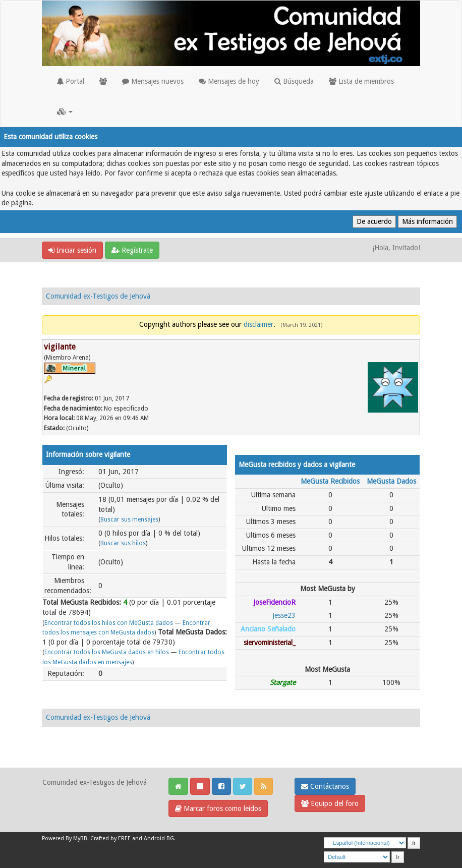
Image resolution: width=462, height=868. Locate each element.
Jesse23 (284, 615)
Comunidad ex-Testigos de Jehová (98, 296)
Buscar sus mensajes (129, 519)
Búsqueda (294, 81)
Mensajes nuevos (153, 81)
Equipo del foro (330, 803)
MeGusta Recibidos (330, 481)
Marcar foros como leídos (218, 808)
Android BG (159, 838)
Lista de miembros (361, 81)
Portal (71, 81)
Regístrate (132, 250)
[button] (65, 111)
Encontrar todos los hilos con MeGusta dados (109, 623)
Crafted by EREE (110, 838)
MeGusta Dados (391, 481)
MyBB (80, 838)
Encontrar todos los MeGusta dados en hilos (107, 652)
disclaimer (258, 324)
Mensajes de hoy (229, 81)
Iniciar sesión (72, 250)
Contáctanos (325, 786)
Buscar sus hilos (123, 543)
